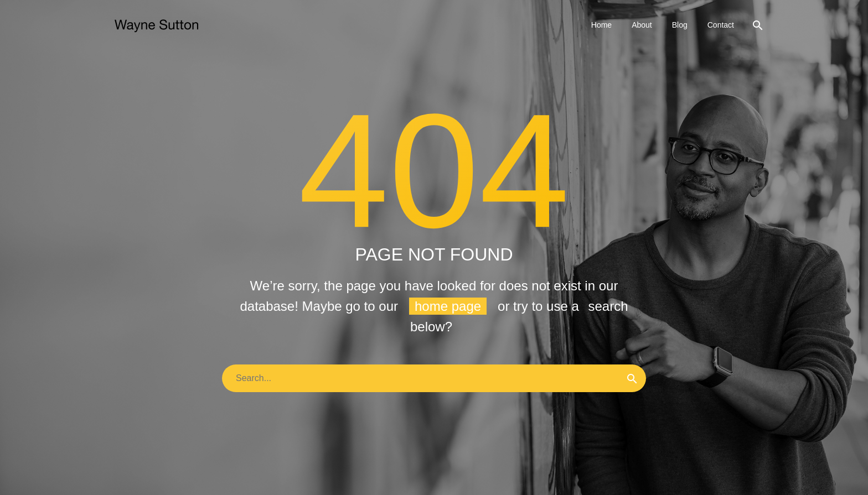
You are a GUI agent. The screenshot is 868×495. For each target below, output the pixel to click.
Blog (680, 25)
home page (448, 306)
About (642, 25)
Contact (721, 25)
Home (601, 25)
